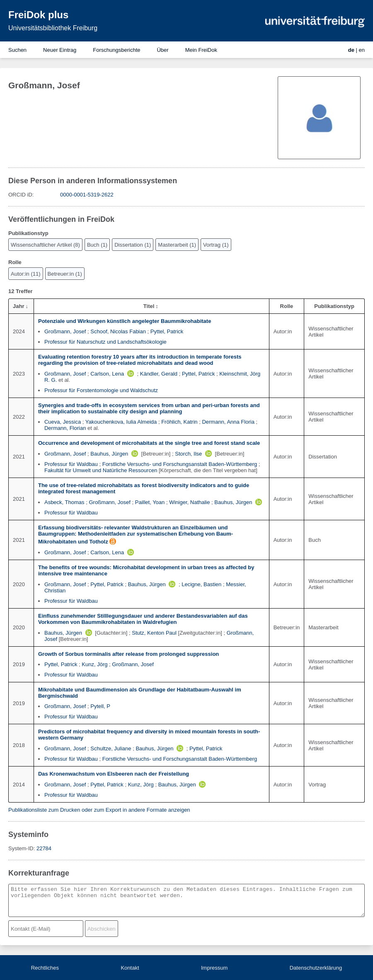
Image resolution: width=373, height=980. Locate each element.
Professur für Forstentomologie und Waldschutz (101, 390)
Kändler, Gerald (159, 374)
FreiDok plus (38, 15)
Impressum (214, 968)
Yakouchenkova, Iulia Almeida (121, 422)
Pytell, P (100, 706)
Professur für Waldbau (71, 464)
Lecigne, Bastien (201, 584)
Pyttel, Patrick (167, 331)
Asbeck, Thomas (64, 502)
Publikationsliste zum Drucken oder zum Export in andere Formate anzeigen (99, 810)
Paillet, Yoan (150, 502)
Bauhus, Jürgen (109, 454)
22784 (44, 848)
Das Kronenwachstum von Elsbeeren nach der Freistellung (114, 774)
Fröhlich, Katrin (179, 422)
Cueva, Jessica (63, 422)
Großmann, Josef (65, 331)
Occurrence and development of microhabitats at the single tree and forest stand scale (149, 443)
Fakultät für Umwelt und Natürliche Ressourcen (101, 470)
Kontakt (130, 968)
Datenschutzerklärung (316, 968)
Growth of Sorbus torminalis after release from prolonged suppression (128, 654)
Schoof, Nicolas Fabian (118, 331)
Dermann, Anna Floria (228, 422)
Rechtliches (45, 968)
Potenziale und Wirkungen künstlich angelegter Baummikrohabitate (125, 321)
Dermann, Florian (65, 428)
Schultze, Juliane (111, 748)
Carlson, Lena (107, 374)
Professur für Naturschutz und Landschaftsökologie (105, 342)
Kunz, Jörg (94, 664)
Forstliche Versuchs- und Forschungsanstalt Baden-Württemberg (180, 464)
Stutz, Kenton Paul (154, 633)
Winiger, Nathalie (189, 502)
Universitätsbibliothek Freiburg (53, 28)
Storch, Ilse (188, 454)
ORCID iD (20, 195)
